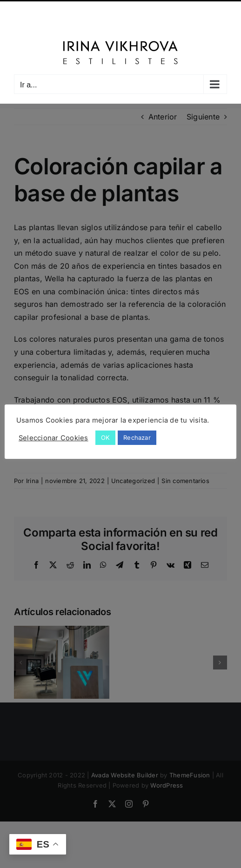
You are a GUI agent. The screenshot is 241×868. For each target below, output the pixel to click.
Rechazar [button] (137, 437)
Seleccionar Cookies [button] (54, 438)
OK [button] (105, 437)
